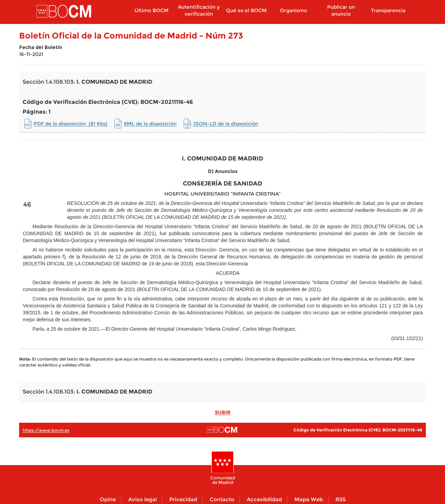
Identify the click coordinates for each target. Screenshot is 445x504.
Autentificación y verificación (199, 10)
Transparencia (388, 10)
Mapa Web (309, 499)
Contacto (222, 499)
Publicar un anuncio (341, 10)
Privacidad (183, 499)
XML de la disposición (150, 124)
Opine (108, 499)
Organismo (293, 10)
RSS (341, 499)
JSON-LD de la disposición (226, 124)
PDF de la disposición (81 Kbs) (71, 124)
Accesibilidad (264, 499)
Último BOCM (152, 10)
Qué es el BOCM (246, 10)
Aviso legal (143, 499)
